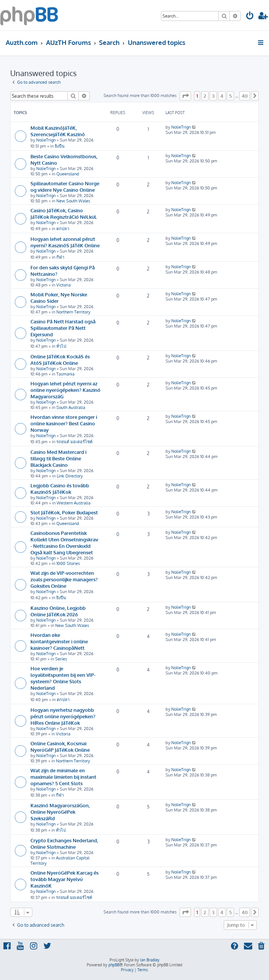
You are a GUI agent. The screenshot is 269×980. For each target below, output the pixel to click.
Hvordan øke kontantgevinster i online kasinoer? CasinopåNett (59, 641)
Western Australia (74, 503)
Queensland (68, 174)
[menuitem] (250, 17)
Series (61, 659)
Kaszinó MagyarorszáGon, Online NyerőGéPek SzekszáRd (60, 812)
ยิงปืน (60, 146)
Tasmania (65, 374)
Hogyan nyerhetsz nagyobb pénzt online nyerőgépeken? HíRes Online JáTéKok (63, 716)
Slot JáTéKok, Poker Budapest (64, 512)
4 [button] (222, 96)
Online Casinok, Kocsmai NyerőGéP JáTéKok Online (60, 746)
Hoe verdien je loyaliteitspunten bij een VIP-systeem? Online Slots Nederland (63, 678)
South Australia (71, 407)
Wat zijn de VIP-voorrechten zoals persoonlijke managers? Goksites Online (64, 579)
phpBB (114, 965)
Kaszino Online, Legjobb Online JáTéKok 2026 (58, 611)
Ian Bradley (150, 960)
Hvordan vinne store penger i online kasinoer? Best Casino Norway (64, 423)
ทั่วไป (61, 346)
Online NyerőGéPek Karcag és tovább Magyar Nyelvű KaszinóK (64, 879)
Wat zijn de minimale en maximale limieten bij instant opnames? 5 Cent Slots (63, 777)
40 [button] (245, 96)
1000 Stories (68, 563)
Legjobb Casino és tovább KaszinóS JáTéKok (60, 488)
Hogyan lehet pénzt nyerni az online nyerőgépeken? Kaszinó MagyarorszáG (65, 390)
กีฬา (60, 257)
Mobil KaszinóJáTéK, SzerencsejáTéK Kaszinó (58, 131)
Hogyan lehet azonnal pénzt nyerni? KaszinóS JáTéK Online (65, 242)
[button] (185, 96)
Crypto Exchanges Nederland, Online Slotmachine (64, 843)
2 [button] (205, 96)
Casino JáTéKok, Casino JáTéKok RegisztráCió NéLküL (64, 213)
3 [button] (213, 96)
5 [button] (230, 96)
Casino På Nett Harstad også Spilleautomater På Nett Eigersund (63, 328)
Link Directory (70, 476)
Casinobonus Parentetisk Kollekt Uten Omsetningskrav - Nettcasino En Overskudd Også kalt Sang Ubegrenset (64, 542)
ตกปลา (63, 229)
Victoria (64, 285)
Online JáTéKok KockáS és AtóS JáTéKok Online (60, 360)
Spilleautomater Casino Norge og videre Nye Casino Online (65, 186)
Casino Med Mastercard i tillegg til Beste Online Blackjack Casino (58, 458)
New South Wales (73, 201)
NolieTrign (46, 140)
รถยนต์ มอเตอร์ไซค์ (74, 442)
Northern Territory (73, 312)
